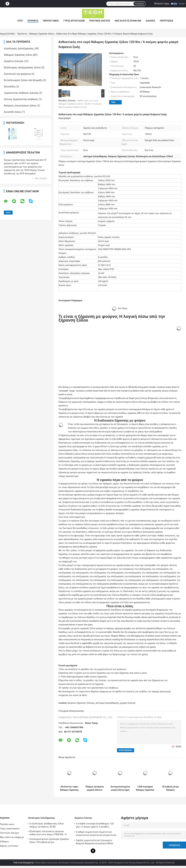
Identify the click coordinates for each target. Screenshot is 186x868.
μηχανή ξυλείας (128, 703)
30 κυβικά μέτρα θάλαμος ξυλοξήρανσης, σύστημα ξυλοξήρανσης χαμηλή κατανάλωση (170, 788)
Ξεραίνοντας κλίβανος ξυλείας (21, 93)
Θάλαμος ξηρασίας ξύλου (42, 34)
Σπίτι (20, 21)
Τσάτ (113, 102)
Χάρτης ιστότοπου (9, 846)
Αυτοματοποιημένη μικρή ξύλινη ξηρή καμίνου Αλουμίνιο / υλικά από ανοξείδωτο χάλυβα (120, 788)
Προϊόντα (33, 21)
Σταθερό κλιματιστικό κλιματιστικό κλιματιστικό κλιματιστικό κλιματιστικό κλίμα (96, 834)
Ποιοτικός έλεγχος (100, 21)
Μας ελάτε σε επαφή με (128, 21)
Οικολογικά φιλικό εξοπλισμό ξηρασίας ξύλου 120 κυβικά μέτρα (49, 841)
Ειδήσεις (151, 21)
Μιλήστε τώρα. (162, 4)
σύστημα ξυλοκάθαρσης (107, 703)
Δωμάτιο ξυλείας (14, 61)
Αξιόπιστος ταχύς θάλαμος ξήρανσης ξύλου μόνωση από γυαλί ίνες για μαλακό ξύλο (69, 788)
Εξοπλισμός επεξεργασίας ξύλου (22, 68)
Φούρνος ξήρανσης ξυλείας (81, 703)
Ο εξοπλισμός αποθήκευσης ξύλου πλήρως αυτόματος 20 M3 (47, 825)
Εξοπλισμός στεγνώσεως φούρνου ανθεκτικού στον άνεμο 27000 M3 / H (48, 833)
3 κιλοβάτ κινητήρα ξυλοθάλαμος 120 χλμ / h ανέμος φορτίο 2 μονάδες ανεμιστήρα (95, 826)
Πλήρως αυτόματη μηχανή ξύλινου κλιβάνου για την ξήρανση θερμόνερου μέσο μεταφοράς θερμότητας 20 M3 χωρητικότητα (95, 788)
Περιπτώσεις (167, 21)
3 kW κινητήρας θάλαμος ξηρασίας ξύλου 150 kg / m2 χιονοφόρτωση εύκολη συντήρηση (145, 788)
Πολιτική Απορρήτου (24, 863)
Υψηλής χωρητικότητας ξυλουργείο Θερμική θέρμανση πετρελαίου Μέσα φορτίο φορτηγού (94, 842)
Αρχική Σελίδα (7, 34)
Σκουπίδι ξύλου (13, 112)
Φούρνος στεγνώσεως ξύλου (20, 106)
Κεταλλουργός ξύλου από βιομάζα (23, 80)
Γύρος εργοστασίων (74, 21)
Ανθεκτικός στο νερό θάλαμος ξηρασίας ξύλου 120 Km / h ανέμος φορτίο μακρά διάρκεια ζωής (80, 104)
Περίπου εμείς (51, 21)
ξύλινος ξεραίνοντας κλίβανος (21, 99)
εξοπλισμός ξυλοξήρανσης (19, 48)
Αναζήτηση (139, 4)
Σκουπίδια (10, 87)
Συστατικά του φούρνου (17, 74)
